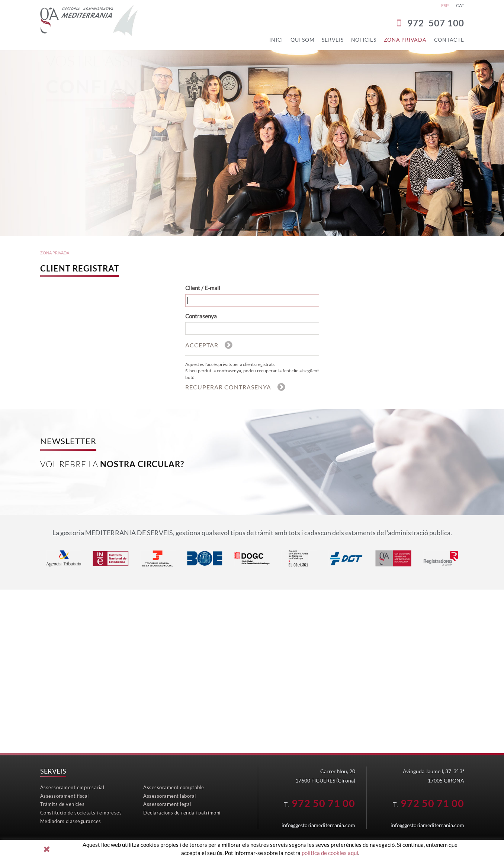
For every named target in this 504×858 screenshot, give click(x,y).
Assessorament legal (167, 804)
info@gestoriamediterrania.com (318, 825)
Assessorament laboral (170, 796)
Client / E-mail (203, 286)
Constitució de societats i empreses (81, 812)
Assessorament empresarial (72, 787)
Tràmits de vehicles (62, 804)
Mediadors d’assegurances (71, 821)
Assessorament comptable (174, 787)
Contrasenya (201, 314)
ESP (445, 5)
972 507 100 (436, 23)
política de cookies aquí (330, 853)
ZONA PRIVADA (55, 251)
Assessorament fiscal (65, 796)
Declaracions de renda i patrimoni (182, 812)
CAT (460, 5)
